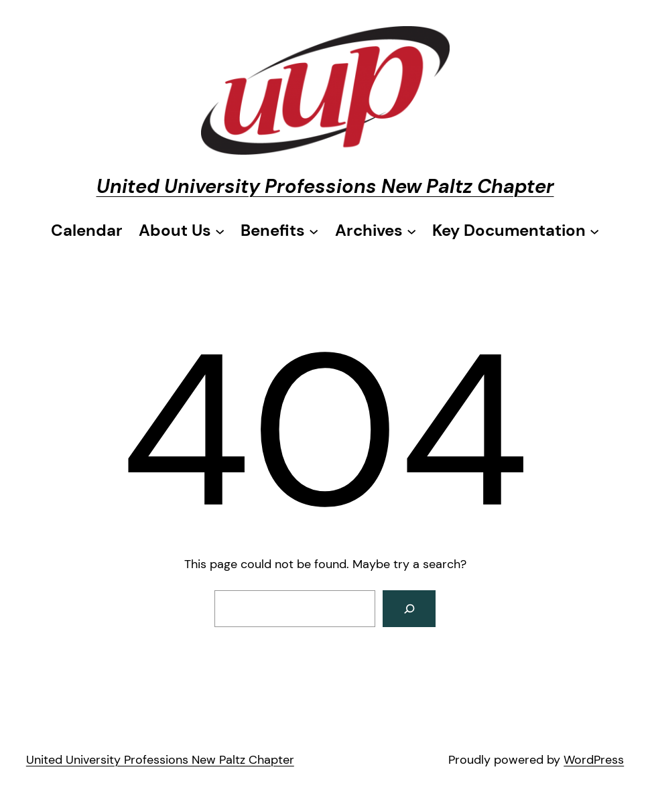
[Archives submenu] (376, 230)
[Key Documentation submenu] (516, 230)
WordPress (594, 760)
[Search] (409, 609)
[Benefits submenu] (279, 230)
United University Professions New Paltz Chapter (325, 186)
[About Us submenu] (182, 230)
